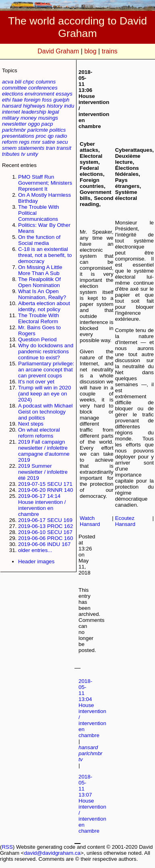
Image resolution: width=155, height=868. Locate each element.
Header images (36, 561)
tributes (11, 154)
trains (110, 51)
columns (46, 82)
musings (48, 118)
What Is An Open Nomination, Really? (42, 294)
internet (11, 112)
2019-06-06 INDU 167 (44, 544)
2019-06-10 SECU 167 (45, 532)
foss (47, 100)
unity (33, 154)
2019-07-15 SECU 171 (45, 484)
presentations (18, 136)
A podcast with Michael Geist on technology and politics (45, 412)
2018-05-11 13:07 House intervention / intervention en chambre (92, 804)
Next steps (31, 424)
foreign (32, 100)
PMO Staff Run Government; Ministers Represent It (45, 183)
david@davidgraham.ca (52, 853)
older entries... (35, 550)
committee (14, 88)
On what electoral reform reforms (39, 433)
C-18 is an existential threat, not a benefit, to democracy (45, 255)
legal (53, 112)
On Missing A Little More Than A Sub (40, 270)
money (29, 118)
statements (31, 148)
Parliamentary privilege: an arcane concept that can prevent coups (46, 370)
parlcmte (38, 130)
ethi (6, 100)
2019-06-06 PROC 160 (45, 538)
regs (24, 142)
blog (90, 51)
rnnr (36, 142)
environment (39, 94)
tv (23, 154)
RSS (7, 847)
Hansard (90, 524)
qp (51, 136)
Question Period (37, 339)
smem (9, 148)
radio (61, 136)
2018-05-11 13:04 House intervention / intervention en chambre (92, 708)
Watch (87, 518)
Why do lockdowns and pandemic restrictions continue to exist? (46, 351)
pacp (47, 124)
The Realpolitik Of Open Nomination (39, 282)
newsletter (14, 124)
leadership (34, 112)
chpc (29, 82)
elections (13, 94)
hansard (12, 106)
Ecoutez (125, 518)
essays (64, 94)
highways (34, 106)
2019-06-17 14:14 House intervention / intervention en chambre (42, 505)
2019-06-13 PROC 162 (45, 526)
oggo (34, 124)
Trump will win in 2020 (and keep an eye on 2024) (44, 394)
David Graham (58, 51)
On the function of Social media (39, 240)
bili (18, 82)
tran (51, 148)
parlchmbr (14, 130)
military (10, 118)
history (55, 106)
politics (58, 130)
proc (41, 136)
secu (62, 142)
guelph (61, 100)
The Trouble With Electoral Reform (38, 318)
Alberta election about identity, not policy (44, 306)
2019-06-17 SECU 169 (45, 520)
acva (8, 82)
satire (49, 142)
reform (10, 142)
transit (64, 148)
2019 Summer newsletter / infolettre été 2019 (43, 472)
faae (17, 100)
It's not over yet (36, 382)
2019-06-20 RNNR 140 (45, 490)
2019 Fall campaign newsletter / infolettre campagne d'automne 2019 (44, 451)
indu (69, 106)
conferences (43, 88)
